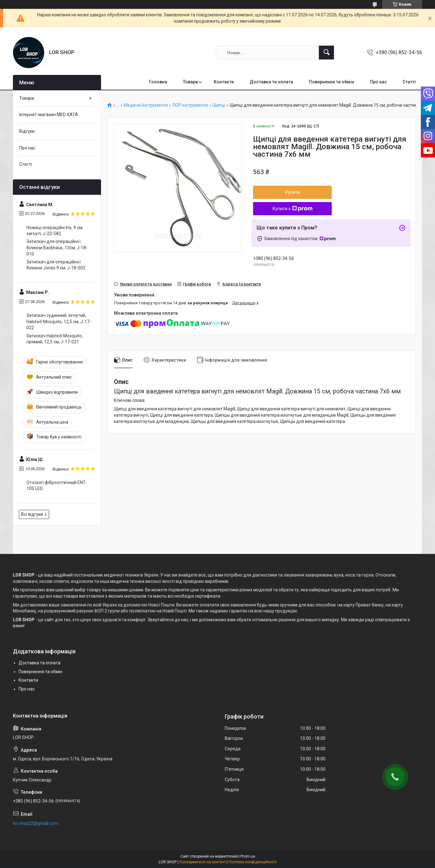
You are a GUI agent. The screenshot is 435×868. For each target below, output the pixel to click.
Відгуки (27, 131)
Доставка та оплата (271, 82)
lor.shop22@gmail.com (36, 823)
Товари (190, 82)
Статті (409, 82)
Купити (293, 192)
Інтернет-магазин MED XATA (49, 115)
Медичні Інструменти (146, 105)
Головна (158, 82)
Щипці (219, 105)
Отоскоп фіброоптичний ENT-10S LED (56, 486)
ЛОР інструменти (190, 105)
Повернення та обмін (331, 82)
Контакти (224, 82)
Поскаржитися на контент (203, 862)
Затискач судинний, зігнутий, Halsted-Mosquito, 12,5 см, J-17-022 (59, 321)
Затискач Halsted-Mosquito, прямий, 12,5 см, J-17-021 (55, 339)
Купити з (293, 209)
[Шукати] (326, 53)
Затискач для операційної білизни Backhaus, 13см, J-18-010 (57, 248)
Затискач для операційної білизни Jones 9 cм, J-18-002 (56, 265)
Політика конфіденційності (253, 862)
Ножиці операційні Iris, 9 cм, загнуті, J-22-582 (55, 231)
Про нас (378, 82)
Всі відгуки (32, 514)
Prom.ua (248, 856)
